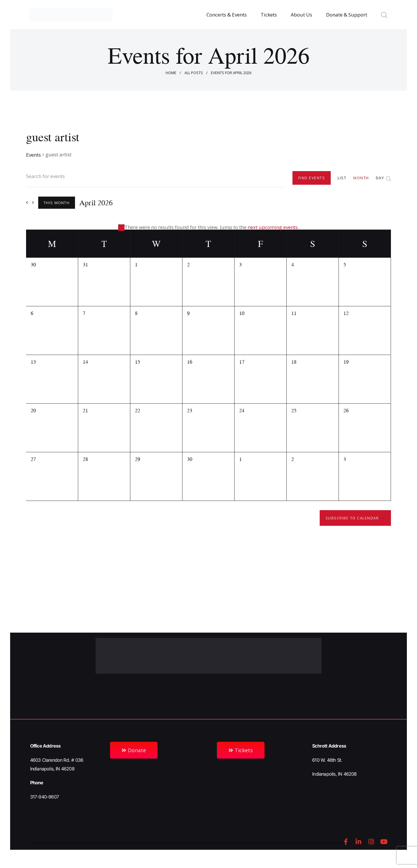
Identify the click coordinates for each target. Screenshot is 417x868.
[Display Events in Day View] (380, 178)
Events (33, 155)
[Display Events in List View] (342, 178)
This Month (57, 203)
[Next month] (33, 203)
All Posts (194, 73)
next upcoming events (273, 227)
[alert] (209, 227)
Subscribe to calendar (352, 518)
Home (171, 73)
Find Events (312, 178)
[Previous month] (27, 203)
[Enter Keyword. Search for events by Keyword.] (155, 180)
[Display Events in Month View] (361, 178)
